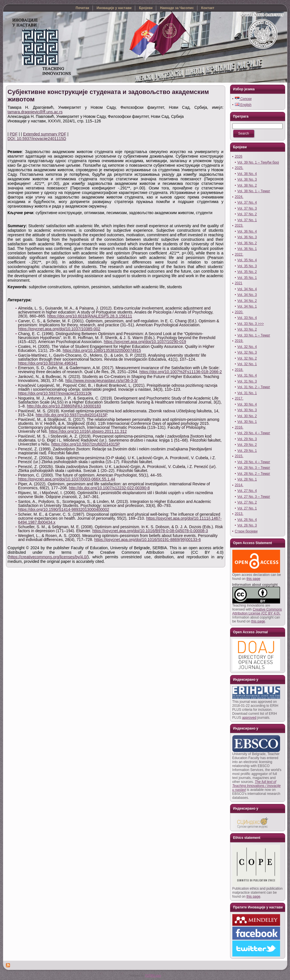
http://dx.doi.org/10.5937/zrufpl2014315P (72, 415)
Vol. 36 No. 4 (247, 231)
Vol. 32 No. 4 (247, 347)
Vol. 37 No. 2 (247, 214)
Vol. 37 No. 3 (247, 208)
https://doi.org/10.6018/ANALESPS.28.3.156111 (90, 316)
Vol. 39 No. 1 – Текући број (258, 162)
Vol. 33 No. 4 (247, 318)
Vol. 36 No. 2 (247, 243)
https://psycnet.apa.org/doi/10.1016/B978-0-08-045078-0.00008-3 (150, 531)
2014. (239, 485)
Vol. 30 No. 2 (247, 416)
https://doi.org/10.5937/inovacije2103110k (55, 393)
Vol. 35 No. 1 (247, 278)
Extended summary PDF (45, 134)
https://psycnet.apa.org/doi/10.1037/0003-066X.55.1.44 (67, 479)
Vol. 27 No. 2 (247, 502)
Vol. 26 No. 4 (247, 520)
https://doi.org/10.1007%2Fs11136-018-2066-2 (181, 372)
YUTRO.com (153, 976)
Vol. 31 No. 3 (247, 381)
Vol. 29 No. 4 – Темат (254, 433)
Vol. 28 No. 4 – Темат (254, 462)
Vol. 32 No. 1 (247, 364)
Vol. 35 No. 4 (247, 260)
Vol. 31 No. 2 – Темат (254, 387)
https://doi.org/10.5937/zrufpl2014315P (86, 444)
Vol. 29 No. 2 (247, 445)
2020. (239, 312)
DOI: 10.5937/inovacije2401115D (37, 139)
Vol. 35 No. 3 (247, 266)
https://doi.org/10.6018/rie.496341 (48, 363)
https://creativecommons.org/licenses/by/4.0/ (48, 557)
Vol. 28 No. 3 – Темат (254, 468)
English (243, 105)
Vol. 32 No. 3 (247, 352)
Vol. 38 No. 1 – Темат (254, 191)
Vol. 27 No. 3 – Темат (254, 497)
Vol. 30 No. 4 (247, 404)
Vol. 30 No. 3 (247, 410)
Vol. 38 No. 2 (247, 185)
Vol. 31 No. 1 (247, 393)
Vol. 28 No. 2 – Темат (254, 474)
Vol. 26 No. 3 (247, 525)
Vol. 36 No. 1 (247, 249)
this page (254, 579)
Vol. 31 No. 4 (247, 375)
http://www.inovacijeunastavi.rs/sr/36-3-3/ (101, 381)
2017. (239, 398)
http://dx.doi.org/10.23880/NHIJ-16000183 (64, 406)
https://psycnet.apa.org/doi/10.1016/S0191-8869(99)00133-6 (148, 540)
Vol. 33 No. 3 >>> (251, 324)
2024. (239, 197)
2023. (239, 225)
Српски (243, 99)
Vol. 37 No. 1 (247, 220)
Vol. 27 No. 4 (247, 491)
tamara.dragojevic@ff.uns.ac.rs (35, 112)
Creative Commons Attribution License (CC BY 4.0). (257, 611)
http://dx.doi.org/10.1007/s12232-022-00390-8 (109, 488)
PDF (14, 134)
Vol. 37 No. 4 (247, 202)
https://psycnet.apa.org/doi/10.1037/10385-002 (59, 329)
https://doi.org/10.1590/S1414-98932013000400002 (64, 509)
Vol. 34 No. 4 (247, 289)
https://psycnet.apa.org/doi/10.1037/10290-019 (145, 342)
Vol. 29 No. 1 (247, 451)
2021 (239, 283)
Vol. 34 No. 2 (247, 301)
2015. (239, 456)
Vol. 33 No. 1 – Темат (254, 335)
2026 (239, 156)
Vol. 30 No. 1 (247, 422)
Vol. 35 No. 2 (247, 272)
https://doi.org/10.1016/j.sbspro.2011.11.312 (88, 431)
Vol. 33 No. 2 (247, 329)
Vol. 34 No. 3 (247, 295)
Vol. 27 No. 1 (247, 508)
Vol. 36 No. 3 (247, 237)
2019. (239, 341)
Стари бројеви (246, 531)
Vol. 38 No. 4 (247, 174)
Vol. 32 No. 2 (247, 358)
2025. (239, 168)
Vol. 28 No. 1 (247, 479)
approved (249, 718)
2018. (239, 370)
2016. (239, 427)
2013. (239, 514)
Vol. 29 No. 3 (247, 439)
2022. (239, 254)
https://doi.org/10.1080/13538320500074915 (102, 350)
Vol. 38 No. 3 (247, 179)
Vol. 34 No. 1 (247, 306)
